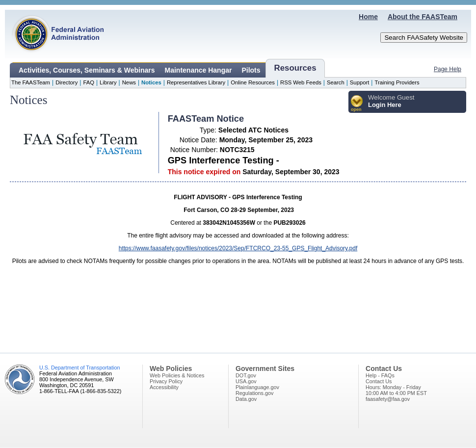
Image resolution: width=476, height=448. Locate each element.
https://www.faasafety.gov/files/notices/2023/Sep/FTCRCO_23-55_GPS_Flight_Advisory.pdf (238, 248)
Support (360, 82)
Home (368, 17)
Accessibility (164, 387)
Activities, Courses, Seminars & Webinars (87, 70)
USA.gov (246, 381)
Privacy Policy (166, 381)
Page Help (448, 69)
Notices (151, 82)
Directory (66, 82)
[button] (357, 104)
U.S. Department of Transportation (79, 368)
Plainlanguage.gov (257, 387)
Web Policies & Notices (177, 375)
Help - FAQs (380, 375)
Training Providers (397, 82)
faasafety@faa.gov (388, 399)
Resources (295, 68)
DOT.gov (246, 375)
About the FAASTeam (423, 17)
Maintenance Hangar (198, 70)
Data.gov (246, 399)
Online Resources (253, 82)
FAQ (89, 82)
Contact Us (379, 381)
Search (336, 82)
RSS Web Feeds (301, 82)
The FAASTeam (31, 82)
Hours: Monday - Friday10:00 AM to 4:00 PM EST (396, 390)
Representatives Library (196, 82)
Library (108, 82)
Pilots (251, 70)
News (129, 82)
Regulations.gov (254, 393)
